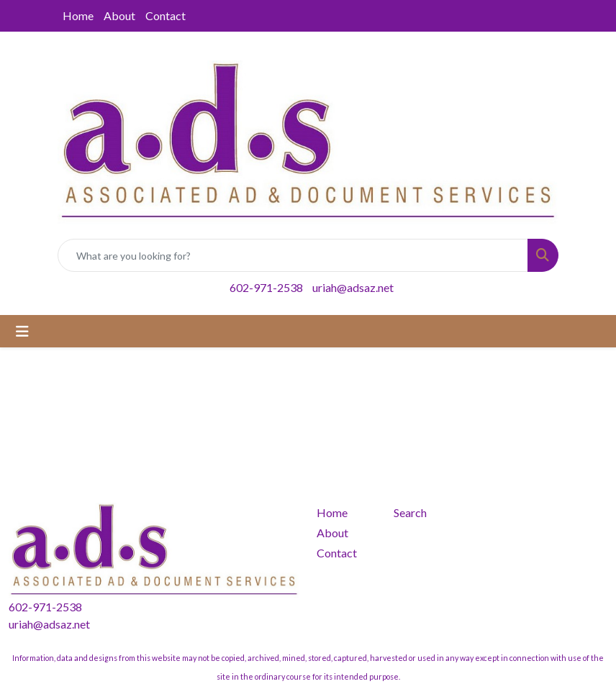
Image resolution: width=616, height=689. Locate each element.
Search (410, 512)
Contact (166, 15)
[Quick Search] (293, 255)
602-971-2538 (266, 287)
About (119, 15)
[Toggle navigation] (22, 331)
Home (78, 15)
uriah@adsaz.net (353, 287)
